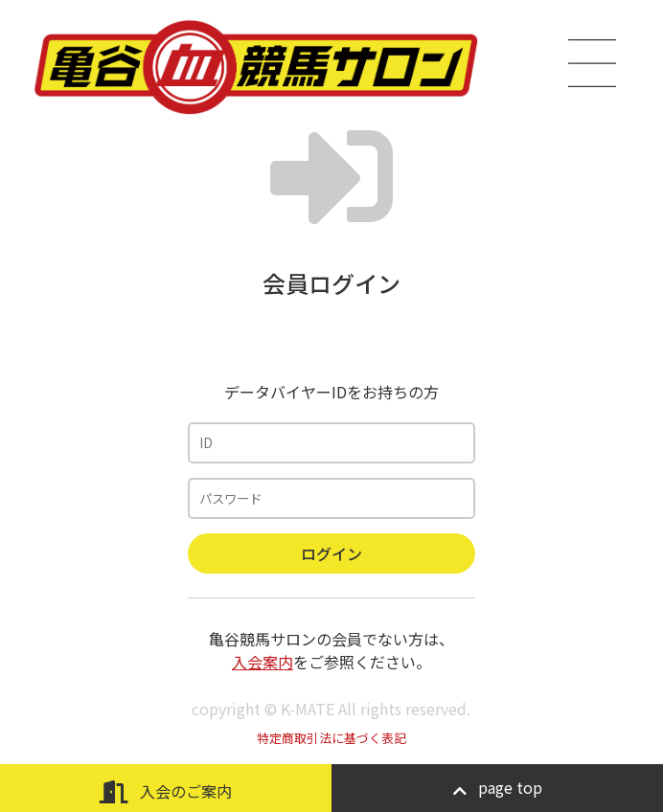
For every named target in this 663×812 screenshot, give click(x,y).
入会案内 (263, 662)
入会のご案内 (166, 791)
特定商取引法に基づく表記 (331, 738)
